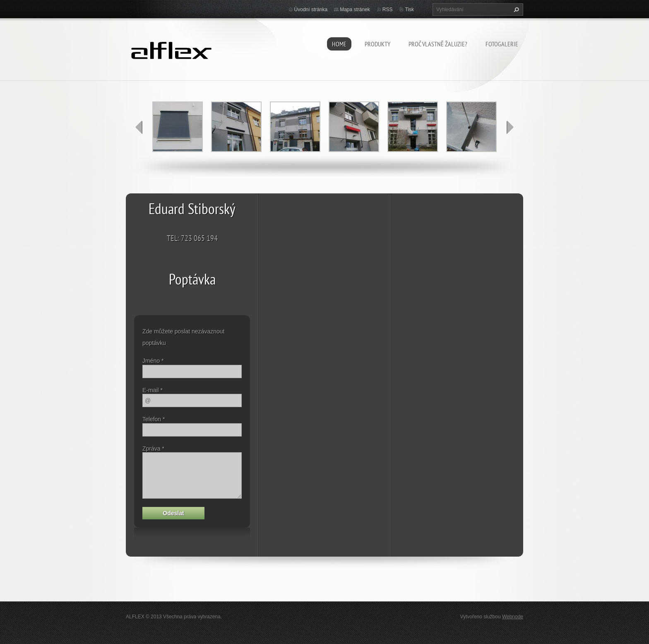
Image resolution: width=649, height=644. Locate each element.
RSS (388, 10)
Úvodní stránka (311, 10)
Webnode (513, 617)
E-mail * (153, 390)
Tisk (409, 10)
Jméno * (153, 361)
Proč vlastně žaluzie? (438, 44)
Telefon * (154, 419)
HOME (339, 44)
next (510, 127)
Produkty (377, 44)
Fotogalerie (502, 44)
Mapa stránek (355, 10)
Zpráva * (153, 449)
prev (139, 127)
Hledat (515, 10)
